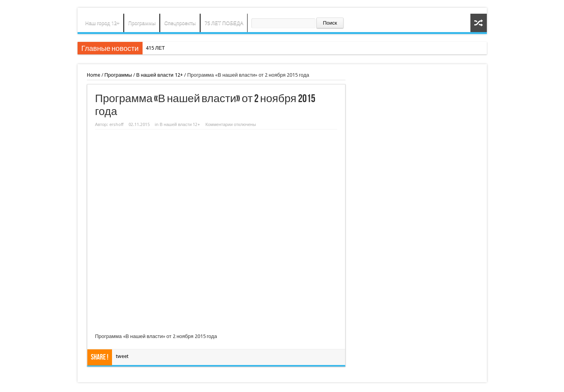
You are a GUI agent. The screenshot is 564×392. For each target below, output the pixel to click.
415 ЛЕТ (155, 48)
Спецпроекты (180, 23)
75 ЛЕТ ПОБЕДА (224, 23)
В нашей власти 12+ (160, 75)
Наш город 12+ (103, 23)
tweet (122, 356)
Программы (142, 23)
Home (94, 75)
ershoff (116, 125)
